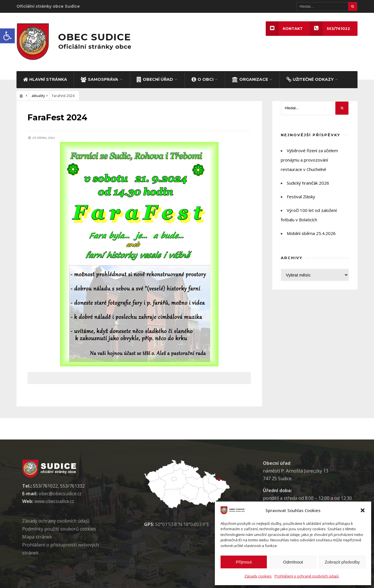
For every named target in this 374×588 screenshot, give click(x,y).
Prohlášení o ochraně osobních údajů (307, 576)
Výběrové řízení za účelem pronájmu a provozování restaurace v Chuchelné (309, 159)
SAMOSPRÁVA (99, 78)
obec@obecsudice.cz (60, 493)
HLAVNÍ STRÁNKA (45, 78)
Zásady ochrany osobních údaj (56, 520)
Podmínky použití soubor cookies (59, 528)
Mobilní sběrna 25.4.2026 (311, 232)
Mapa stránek (37, 536)
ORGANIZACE (250, 78)
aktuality (38, 95)
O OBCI (202, 78)
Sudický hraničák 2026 (308, 182)
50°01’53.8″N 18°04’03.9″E (182, 523)
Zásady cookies (258, 576)
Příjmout (244, 562)
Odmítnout (293, 562)
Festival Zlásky (301, 196)
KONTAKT (284, 29)
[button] (7, 36)
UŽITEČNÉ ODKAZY (310, 78)
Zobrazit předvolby (342, 562)
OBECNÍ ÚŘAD (155, 78)
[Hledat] (327, 6)
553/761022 (330, 29)
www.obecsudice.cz (54, 500)
